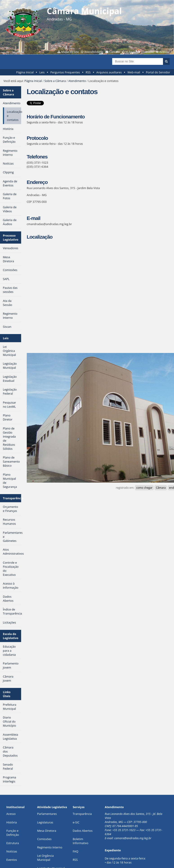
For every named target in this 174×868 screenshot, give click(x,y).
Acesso (11, 814)
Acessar (165, 52)
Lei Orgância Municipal (45, 858)
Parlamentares (47, 814)
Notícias (12, 851)
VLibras (130, 52)
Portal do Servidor (158, 72)
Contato (115, 52)
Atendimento (77, 81)
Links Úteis (7, 694)
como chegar (144, 488)
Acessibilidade (94, 52)
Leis (42, 72)
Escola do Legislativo (11, 636)
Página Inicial (25, 72)
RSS (88, 72)
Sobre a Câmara (55, 81)
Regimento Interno (50, 847)
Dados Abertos (83, 831)
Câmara (161, 488)
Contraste (147, 52)
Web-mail (134, 72)
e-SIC (76, 822)
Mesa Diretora (47, 831)
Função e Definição (13, 833)
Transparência (12, 498)
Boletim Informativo (80, 841)
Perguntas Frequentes (65, 72)
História (12, 822)
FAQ (75, 851)
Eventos (12, 860)
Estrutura (13, 843)
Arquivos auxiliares (109, 72)
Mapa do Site (70, 52)
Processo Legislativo (11, 237)
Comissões (44, 839)
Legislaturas (45, 822)
